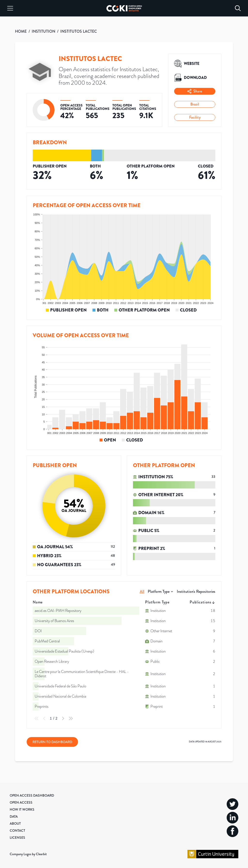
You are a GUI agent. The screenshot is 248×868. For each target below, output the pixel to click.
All (142, 591)
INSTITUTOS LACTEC (79, 31)
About (15, 823)
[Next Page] (63, 718)
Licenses (17, 838)
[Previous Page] (44, 718)
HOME (21, 31)
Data (14, 816)
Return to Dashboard (52, 742)
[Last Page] (71, 718)
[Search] (238, 8)
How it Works (22, 809)
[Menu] (10, 8)
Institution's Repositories (196, 591)
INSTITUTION (43, 31)
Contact (17, 830)
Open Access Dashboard (32, 795)
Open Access (21, 802)
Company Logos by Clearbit (28, 854)
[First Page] (37, 718)
